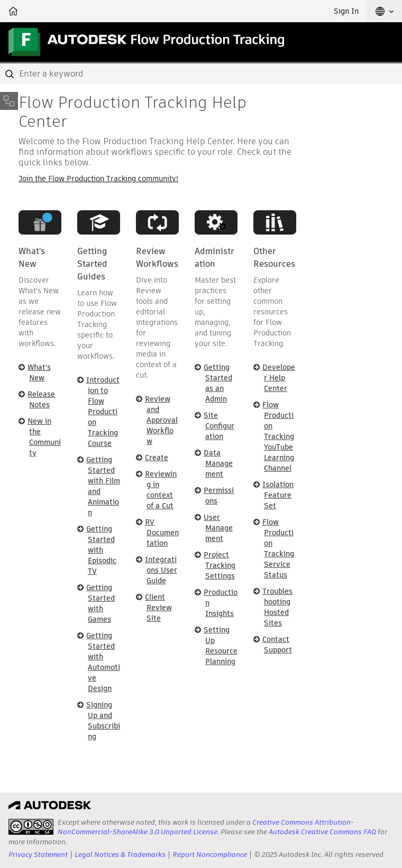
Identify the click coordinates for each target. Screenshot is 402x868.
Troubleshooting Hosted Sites (277, 607)
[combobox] (201, 74)
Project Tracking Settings (220, 565)
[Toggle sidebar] (9, 101)
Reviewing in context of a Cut (161, 490)
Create (157, 458)
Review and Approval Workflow (161, 420)
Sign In (346, 11)
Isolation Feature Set (278, 495)
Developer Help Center (279, 378)
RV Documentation (162, 533)
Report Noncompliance (210, 855)
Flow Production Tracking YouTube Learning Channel (278, 436)
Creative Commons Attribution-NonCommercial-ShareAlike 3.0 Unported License (206, 827)
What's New (39, 372)
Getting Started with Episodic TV (101, 550)
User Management (218, 528)
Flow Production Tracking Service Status (278, 548)
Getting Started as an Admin (218, 383)
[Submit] (11, 74)
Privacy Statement (38, 855)
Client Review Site (158, 608)
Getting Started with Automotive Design (103, 662)
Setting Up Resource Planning (221, 646)
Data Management (218, 463)
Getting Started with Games (100, 603)
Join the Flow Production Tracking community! (98, 179)
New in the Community (44, 437)
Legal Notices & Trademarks (120, 855)
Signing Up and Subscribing (103, 721)
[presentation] (31, 827)
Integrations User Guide (161, 570)
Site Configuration (219, 426)
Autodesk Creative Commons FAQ (322, 832)
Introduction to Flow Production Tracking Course (103, 412)
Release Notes (41, 399)
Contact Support (277, 645)
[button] (385, 11)
